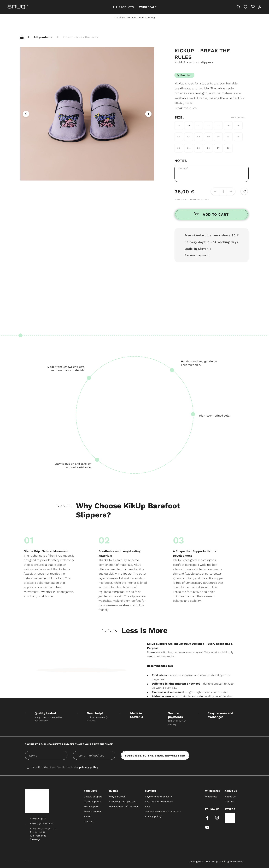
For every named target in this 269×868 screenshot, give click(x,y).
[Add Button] (231, 191)
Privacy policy (153, 816)
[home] (22, 37)
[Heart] (245, 7)
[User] (260, 7)
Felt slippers (91, 807)
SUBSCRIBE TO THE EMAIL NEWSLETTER (155, 755)
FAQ (147, 807)
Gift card (89, 821)
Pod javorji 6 (37, 832)
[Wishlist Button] (244, 191)
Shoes (87, 816)
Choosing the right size (123, 802)
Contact (230, 802)
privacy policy (89, 767)
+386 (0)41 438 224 (41, 823)
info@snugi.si (38, 819)
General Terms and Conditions (163, 811)
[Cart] (253, 7)
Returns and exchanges (159, 802)
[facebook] (207, 818)
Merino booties (93, 811)
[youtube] (207, 827)
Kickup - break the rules (80, 37)
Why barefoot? (118, 797)
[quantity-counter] (223, 191)
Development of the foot (124, 807)
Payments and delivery (158, 797)
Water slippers (92, 802)
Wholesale (211, 797)
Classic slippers (93, 797)
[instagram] (217, 818)
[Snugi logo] (37, 801)
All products (43, 37)
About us (230, 797)
